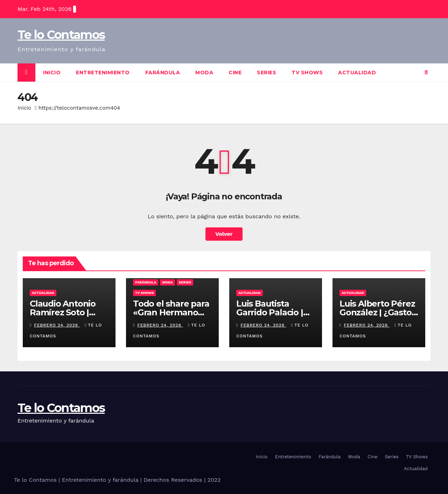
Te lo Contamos (61, 35)
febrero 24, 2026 (57, 325)
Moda (204, 73)
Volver (224, 234)
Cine (235, 73)
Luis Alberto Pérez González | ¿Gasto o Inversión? (377, 312)
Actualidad (357, 73)
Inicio (52, 73)
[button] (426, 72)
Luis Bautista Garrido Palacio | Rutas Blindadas (270, 312)
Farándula (163, 73)
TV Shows (307, 73)
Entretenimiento (103, 73)
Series (267, 73)
